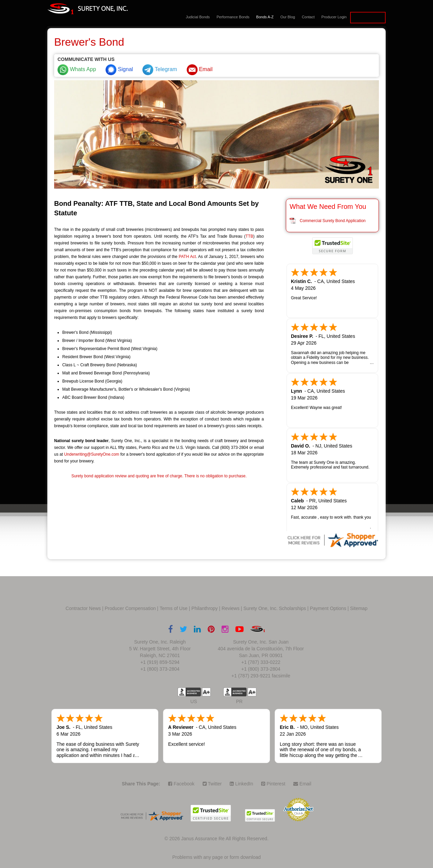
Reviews (231, 608)
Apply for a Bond (368, 18)
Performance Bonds (233, 17)
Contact (308, 17)
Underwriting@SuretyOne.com (92, 454)
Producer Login (334, 17)
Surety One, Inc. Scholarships (275, 608)
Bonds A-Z (265, 17)
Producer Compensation (130, 608)
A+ (206, 692)
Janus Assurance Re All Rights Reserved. (225, 839)
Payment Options (328, 608)
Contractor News (83, 608)
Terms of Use (174, 608)
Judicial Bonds (198, 17)
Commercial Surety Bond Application (333, 221)
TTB (249, 236)
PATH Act (187, 257)
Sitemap (359, 608)
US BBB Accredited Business (189, 692)
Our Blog (288, 17)
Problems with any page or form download (216, 857)
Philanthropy (205, 608)
